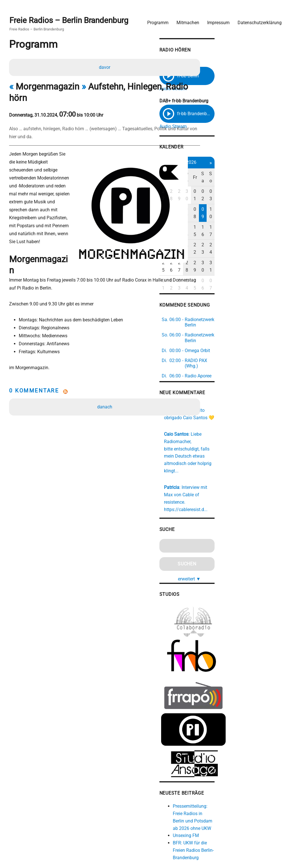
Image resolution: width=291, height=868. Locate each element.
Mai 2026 (245, 163)
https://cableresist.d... (238, 437)
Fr (254, 175)
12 (226, 206)
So (273, 175)
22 (254, 217)
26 (226, 227)
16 (264, 206)
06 (235, 196)
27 (216, 185)
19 (226, 217)
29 (235, 185)
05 (226, 196)
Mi (235, 175)
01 (254, 185)
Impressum (214, 19)
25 (216, 227)
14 (245, 206)
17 (273, 206)
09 (264, 196)
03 (273, 185)
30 (245, 185)
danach (106, 372)
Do (245, 175)
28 (226, 185)
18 (216, 217)
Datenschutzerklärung (255, 19)
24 (273, 217)
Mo (216, 175)
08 (254, 196)
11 (216, 206)
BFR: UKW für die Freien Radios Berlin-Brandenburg (249, 780)
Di (226, 175)
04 (216, 196)
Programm (154, 19)
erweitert (247, 506)
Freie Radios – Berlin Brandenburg (73, 17)
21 (245, 217)
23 (264, 217)
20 (235, 217)
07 (245, 196)
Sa (264, 175)
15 (254, 206)
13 (235, 206)
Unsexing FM (238, 765)
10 (273, 196)
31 (273, 227)
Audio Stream (225, 86)
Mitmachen (184, 19)
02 (264, 185)
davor (106, 67)
